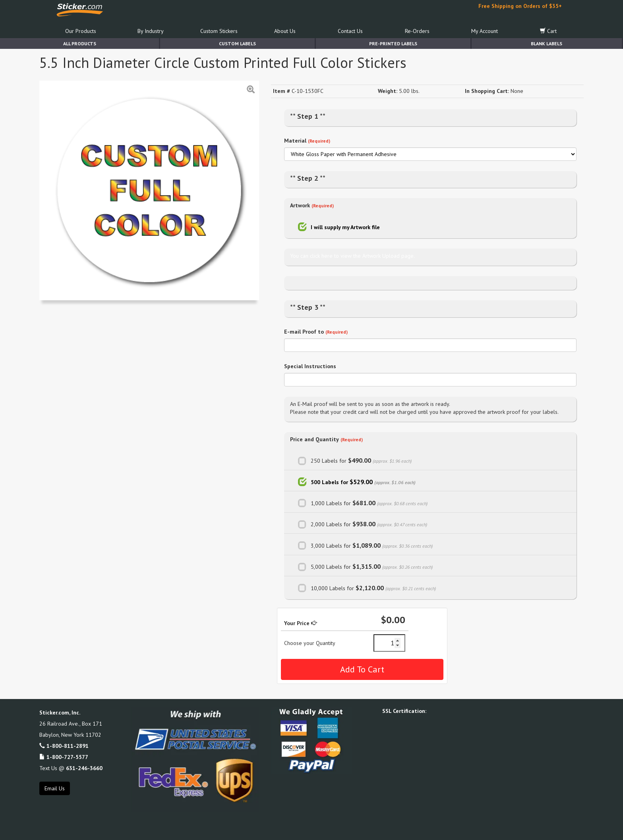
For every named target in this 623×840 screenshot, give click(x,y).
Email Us (55, 788)
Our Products (81, 31)
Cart (548, 31)
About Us (285, 31)
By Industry (151, 31)
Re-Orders (417, 31)
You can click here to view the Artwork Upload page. (352, 256)
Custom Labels (237, 43)
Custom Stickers (219, 31)
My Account (485, 31)
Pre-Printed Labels (393, 43)
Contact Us (350, 31)
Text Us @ (71, 768)
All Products (80, 43)
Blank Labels (547, 43)
